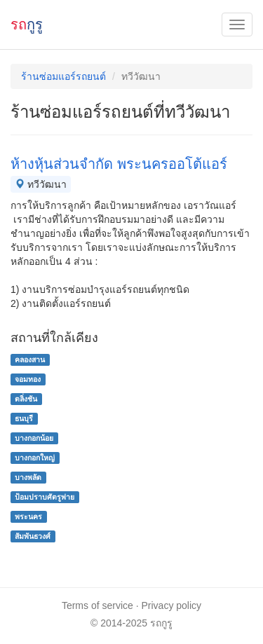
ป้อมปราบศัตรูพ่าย (45, 497)
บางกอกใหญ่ (35, 458)
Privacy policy (172, 605)
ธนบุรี (24, 418)
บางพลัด (28, 477)
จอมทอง (28, 379)
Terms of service (97, 605)
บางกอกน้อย (34, 438)
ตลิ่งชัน (26, 399)
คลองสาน (30, 359)
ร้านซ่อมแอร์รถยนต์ (63, 76)
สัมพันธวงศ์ (33, 536)
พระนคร (28, 516)
